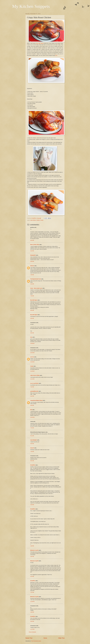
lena (31, 337)
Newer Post (29, 638)
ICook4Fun (33, 465)
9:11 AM (32, 436)
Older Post (61, 638)
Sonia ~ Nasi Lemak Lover (36, 288)
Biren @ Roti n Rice (35, 245)
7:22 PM (32, 387)
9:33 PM (32, 251)
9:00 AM (32, 333)
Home (45, 638)
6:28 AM (32, 444)
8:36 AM (32, 318)
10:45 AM (32, 362)
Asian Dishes (33, 220)
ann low (32, 357)
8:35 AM (32, 310)
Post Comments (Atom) (36, 641)
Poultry (42, 220)
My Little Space (40, 43)
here (56, 55)
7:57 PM (32, 592)
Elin (31, 410)
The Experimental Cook (36, 279)
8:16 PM (32, 396)
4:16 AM (32, 284)
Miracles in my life (34, 550)
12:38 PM (32, 602)
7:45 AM (32, 452)
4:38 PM (32, 612)
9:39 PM (32, 261)
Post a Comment (32, 632)
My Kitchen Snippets (31, 6)
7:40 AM (32, 296)
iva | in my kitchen (34, 383)
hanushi (32, 448)
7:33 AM (32, 428)
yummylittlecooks (34, 391)
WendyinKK (33, 255)
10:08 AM (32, 343)
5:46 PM (32, 557)
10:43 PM (32, 417)
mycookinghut (34, 440)
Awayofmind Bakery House (36, 400)
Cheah (32, 366)
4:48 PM (32, 546)
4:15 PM (32, 576)
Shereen (32, 266)
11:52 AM (32, 379)
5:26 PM (32, 621)
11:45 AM (32, 371)
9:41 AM (32, 461)
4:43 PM (32, 505)
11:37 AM (32, 629)
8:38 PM (32, 405)
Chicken (38, 220)
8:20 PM (32, 240)
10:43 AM (32, 353)
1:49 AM (32, 275)
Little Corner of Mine (35, 375)
